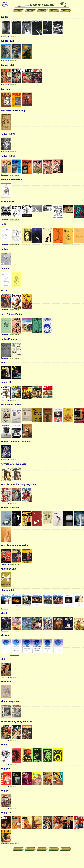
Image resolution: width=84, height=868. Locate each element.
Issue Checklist (14, 37)
